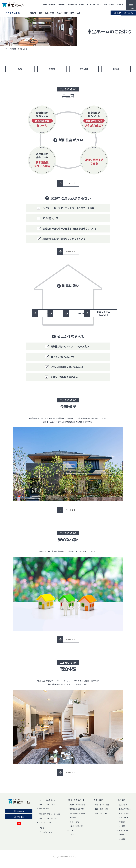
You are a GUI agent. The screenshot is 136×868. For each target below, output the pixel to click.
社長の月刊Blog (125, 809)
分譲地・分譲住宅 (49, 4)
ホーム (8, 49)
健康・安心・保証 (101, 813)
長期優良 (52, 69)
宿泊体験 (116, 69)
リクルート (43, 828)
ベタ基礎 (90, 301)
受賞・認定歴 (124, 813)
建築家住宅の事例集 (77, 809)
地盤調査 (51, 301)
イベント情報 (74, 822)
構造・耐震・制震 (101, 809)
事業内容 (122, 822)
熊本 (72, 13)
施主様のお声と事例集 (76, 4)
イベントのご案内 (46, 823)
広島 (79, 13)
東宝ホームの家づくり (47, 800)
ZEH (71, 830)
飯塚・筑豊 (49, 13)
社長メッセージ (125, 805)
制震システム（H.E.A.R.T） (90, 313)
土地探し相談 (44, 809)
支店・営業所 (124, 830)
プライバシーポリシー (47, 832)
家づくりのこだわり (94, 4)
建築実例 (62, 4)
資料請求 (123, 13)
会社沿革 (122, 839)
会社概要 (122, 826)
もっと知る (71, 183)
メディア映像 (124, 818)
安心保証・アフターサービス (50, 814)
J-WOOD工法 (51, 313)
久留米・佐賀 (62, 13)
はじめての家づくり (77, 826)
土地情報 (73, 818)
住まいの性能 (109, 4)
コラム (72, 835)
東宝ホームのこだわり (47, 804)
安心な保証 (84, 69)
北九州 (33, 13)
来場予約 (106, 13)
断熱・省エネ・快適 (102, 805)
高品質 (20, 69)
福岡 (40, 13)
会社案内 (120, 4)
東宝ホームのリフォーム (48, 818)
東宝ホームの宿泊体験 (77, 805)
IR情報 (121, 835)
